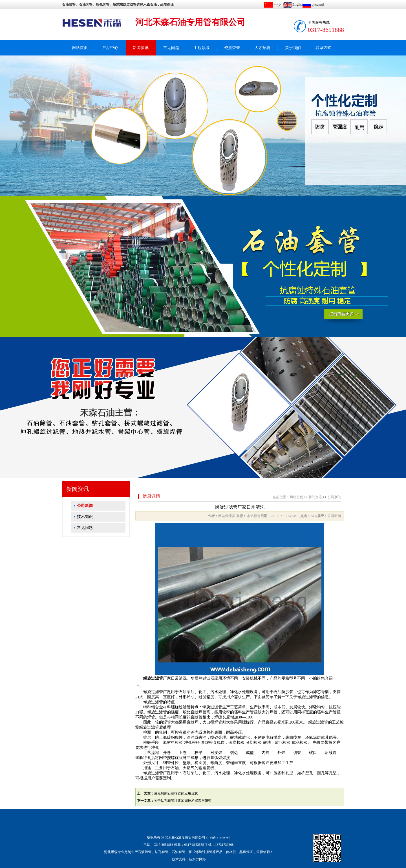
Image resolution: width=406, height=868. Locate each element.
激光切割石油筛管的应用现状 (176, 793)
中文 (278, 5)
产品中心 (110, 48)
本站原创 (253, 516)
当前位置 (279, 497)
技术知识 (85, 517)
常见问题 (171, 48)
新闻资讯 (141, 48)
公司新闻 (85, 506)
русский (318, 4)
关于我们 (293, 48)
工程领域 (202, 48)
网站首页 (80, 48)
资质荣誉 (232, 48)
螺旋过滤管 (153, 678)
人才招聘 (262, 48)
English (298, 4)
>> (306, 497)
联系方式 (323, 48)
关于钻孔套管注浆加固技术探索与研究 (183, 801)
